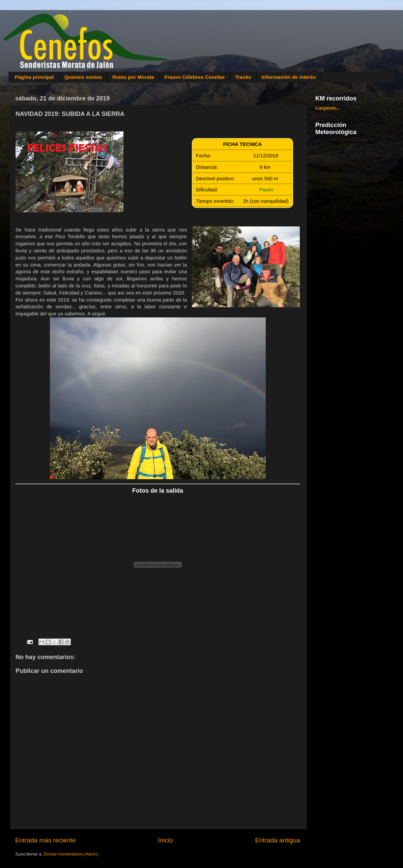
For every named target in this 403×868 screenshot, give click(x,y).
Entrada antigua (278, 840)
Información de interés (289, 77)
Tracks (243, 77)
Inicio (166, 840)
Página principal (34, 77)
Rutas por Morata (133, 77)
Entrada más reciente (46, 840)
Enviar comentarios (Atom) (71, 854)
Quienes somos (83, 77)
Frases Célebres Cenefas (195, 77)
